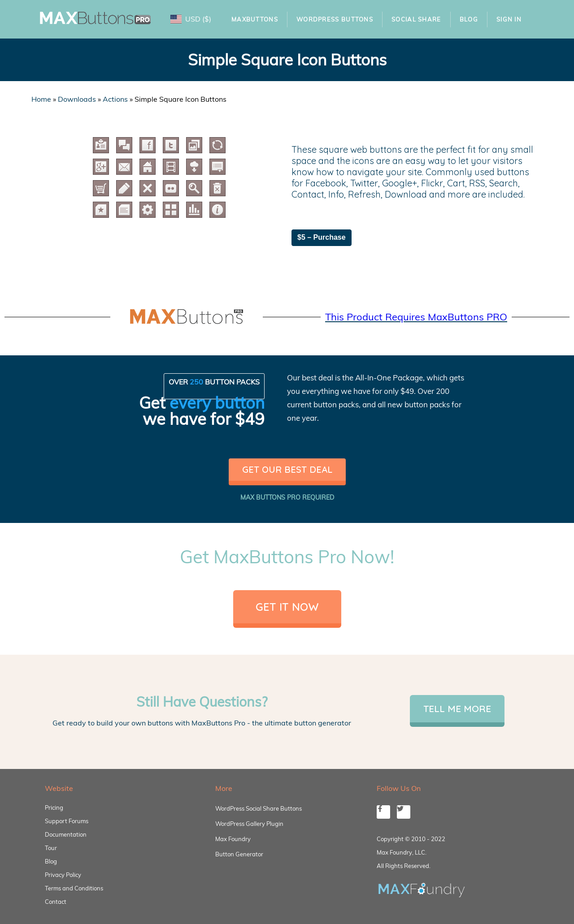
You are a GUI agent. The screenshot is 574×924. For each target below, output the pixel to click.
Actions (115, 99)
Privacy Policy (63, 875)
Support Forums (67, 821)
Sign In (509, 19)
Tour (51, 848)
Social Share (416, 19)
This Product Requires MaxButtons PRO (416, 317)
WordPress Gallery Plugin (249, 824)
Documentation (66, 834)
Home (41, 99)
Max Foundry (233, 839)
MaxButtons (255, 19)
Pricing (54, 807)
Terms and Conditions (74, 888)
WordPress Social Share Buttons (259, 808)
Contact (56, 902)
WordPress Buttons (335, 19)
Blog (469, 19)
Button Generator (239, 854)
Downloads (77, 99)
